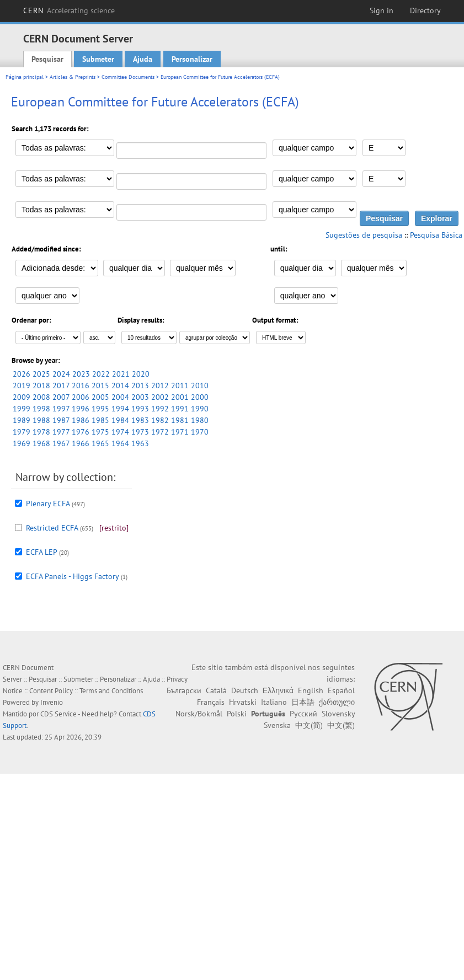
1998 (41, 409)
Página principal (25, 77)
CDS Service (58, 714)
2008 (41, 397)
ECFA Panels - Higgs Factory (72, 576)
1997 (61, 409)
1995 (100, 409)
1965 (100, 443)
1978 (41, 432)
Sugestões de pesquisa (364, 235)
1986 (81, 420)
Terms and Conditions (111, 691)
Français (211, 702)
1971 (180, 432)
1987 (61, 420)
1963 (140, 443)
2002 (160, 397)
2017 (61, 385)
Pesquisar (47, 59)
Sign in (382, 10)
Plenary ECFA (48, 504)
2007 (61, 397)
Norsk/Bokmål (199, 714)
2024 (61, 374)
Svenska (277, 725)
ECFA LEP (41, 552)
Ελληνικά (278, 690)
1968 (41, 443)
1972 (160, 432)
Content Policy (51, 691)
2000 (200, 397)
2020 (141, 374)
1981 (180, 420)
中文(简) (309, 725)
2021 (121, 374)
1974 (120, 432)
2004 (120, 397)
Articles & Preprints (73, 77)
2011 (180, 385)
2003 (140, 397)
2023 (81, 374)
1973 (140, 432)
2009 (22, 397)
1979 (22, 432)
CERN (69, 10)
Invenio (52, 702)
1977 (61, 432)
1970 (200, 432)
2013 (140, 385)
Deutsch (245, 690)
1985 (100, 420)
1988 (41, 420)
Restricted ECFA (52, 528)
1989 (22, 420)
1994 (120, 409)
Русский (303, 714)
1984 (120, 420)
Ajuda (143, 59)
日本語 (303, 702)
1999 (22, 409)
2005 (100, 397)
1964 (120, 443)
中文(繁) (341, 725)
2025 (41, 374)
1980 (200, 420)
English (311, 690)
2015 (100, 385)
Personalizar (192, 59)
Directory (425, 10)
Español (341, 690)
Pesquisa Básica (436, 235)
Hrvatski (243, 702)
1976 (81, 432)
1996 (81, 409)
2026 (22, 374)
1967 (61, 443)
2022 (101, 374)
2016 (81, 385)
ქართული (337, 702)
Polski (237, 714)
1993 (140, 409)
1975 (100, 432)
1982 (160, 420)
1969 (22, 443)
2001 (180, 397)
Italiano (274, 702)
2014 (120, 385)
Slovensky (338, 714)
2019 (22, 385)
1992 (160, 409)
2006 (81, 397)
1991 (180, 409)
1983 (140, 420)
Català (216, 690)
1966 (81, 443)
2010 (200, 385)
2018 (41, 385)
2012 (160, 385)
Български (184, 690)
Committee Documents (128, 77)
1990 (200, 409)
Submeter (98, 59)
